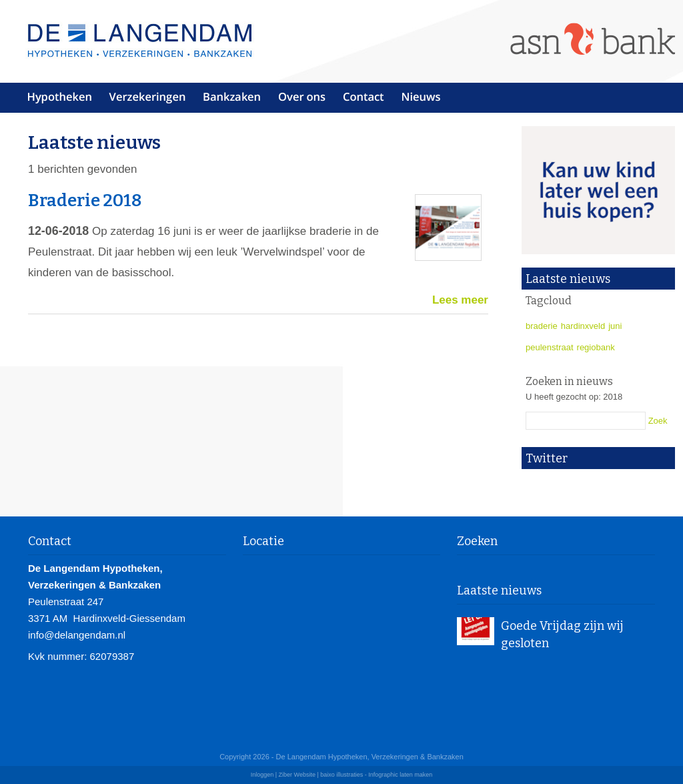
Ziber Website (297, 775)
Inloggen (262, 775)
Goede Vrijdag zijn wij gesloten (562, 635)
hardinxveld (583, 326)
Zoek (658, 421)
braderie (542, 326)
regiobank (596, 347)
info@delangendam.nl (77, 635)
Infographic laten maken (400, 775)
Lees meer (460, 300)
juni (615, 326)
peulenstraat (550, 347)
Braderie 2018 (85, 201)
